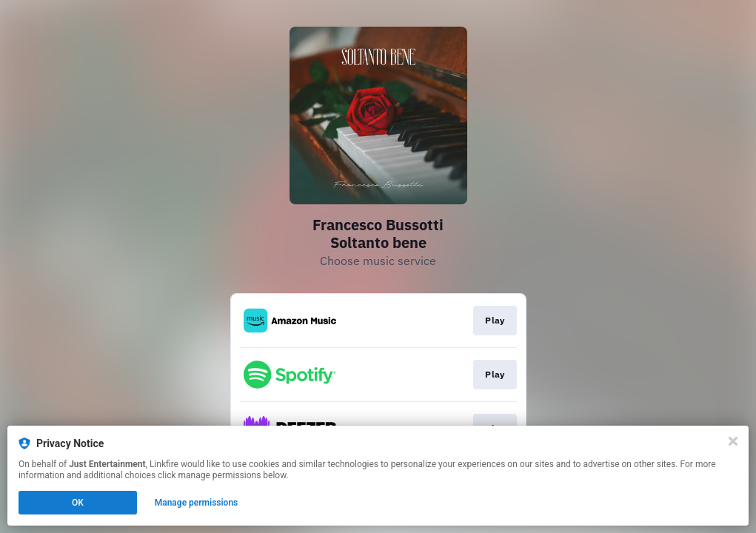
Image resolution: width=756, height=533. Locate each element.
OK (78, 503)
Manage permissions (197, 503)
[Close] (733, 441)
